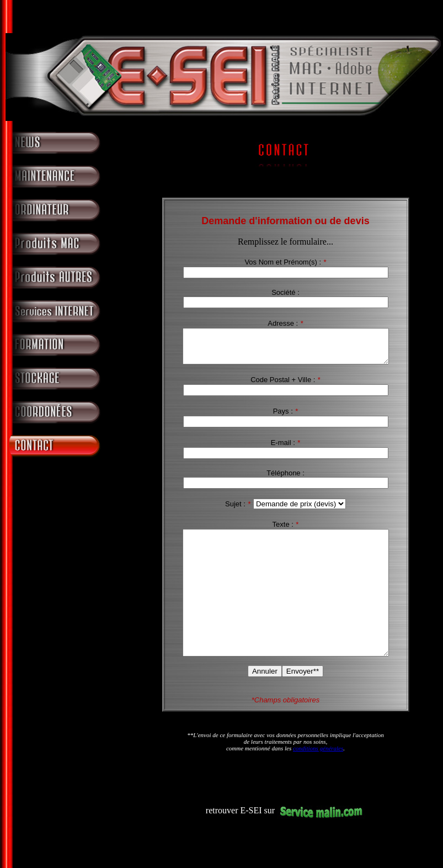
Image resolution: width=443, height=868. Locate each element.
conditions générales (318, 780)
